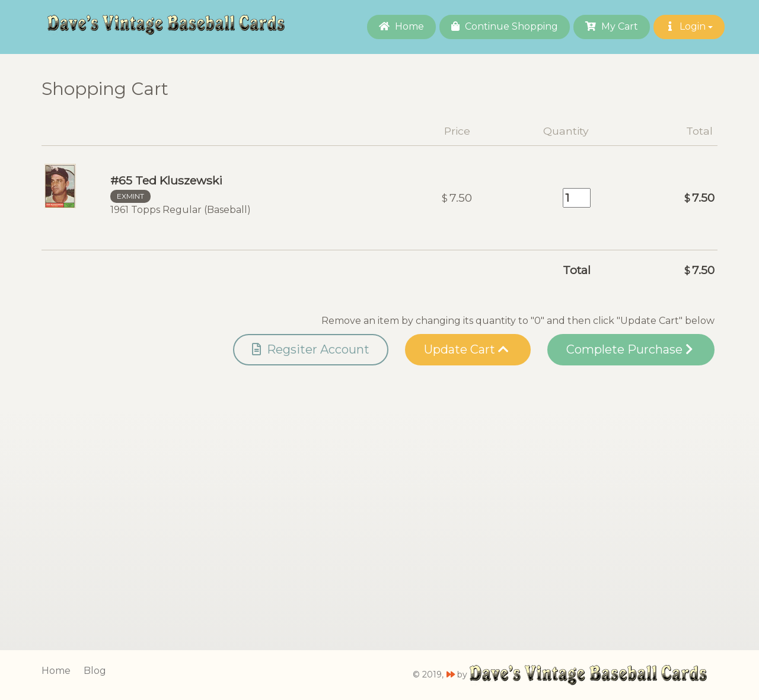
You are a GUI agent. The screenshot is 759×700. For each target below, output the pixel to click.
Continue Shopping (505, 26)
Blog (95, 671)
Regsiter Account (311, 349)
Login (689, 26)
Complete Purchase (629, 349)
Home (401, 26)
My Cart (612, 26)
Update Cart (466, 349)
